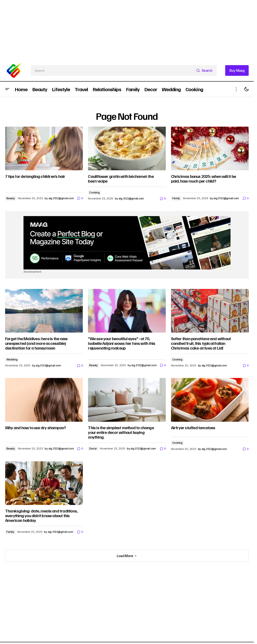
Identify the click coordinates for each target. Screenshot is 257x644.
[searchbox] (113, 70)
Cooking (94, 192)
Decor (93, 449)
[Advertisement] (128, 30)
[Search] (206, 70)
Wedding (12, 359)
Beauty (11, 198)
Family (176, 198)
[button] (7, 89)
